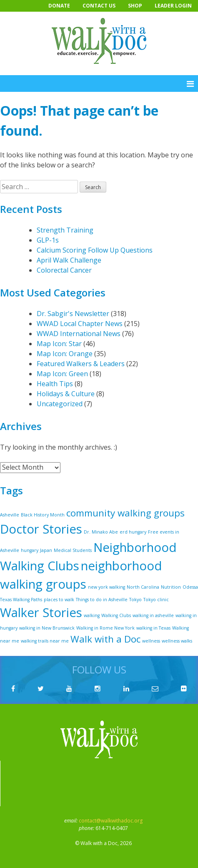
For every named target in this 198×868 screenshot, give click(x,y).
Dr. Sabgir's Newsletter (73, 314)
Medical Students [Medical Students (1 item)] (73, 550)
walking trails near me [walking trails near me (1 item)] (45, 641)
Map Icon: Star (59, 344)
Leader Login (173, 6)
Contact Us (99, 6)
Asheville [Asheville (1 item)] (10, 515)
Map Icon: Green (62, 374)
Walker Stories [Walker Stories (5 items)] (41, 612)
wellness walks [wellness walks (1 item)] (177, 641)
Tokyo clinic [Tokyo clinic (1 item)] (156, 600)
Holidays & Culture (66, 394)
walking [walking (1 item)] (92, 615)
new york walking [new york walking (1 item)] (107, 587)
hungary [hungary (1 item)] (30, 550)
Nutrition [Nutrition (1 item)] (171, 587)
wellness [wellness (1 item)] (151, 641)
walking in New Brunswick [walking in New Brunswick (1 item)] (47, 628)
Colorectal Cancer (64, 270)
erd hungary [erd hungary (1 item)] (133, 532)
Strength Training (65, 230)
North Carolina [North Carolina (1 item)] (143, 587)
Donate (59, 6)
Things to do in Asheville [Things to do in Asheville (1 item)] (102, 600)
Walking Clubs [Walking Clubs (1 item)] (116, 615)
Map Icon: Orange (65, 354)
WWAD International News (79, 334)
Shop (135, 6)
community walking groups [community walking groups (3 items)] (125, 513)
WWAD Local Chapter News (80, 324)
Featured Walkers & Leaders (81, 364)
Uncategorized (60, 404)
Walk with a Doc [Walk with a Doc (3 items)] (105, 639)
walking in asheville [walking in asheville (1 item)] (153, 615)
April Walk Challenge (69, 260)
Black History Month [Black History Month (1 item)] (43, 515)
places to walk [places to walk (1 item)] (59, 600)
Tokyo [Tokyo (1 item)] (135, 600)
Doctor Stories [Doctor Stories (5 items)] (41, 529)
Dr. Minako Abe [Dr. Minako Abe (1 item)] (101, 532)
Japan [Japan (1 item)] (46, 550)
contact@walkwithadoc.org (111, 821)
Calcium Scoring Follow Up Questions (95, 250)
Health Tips (55, 384)
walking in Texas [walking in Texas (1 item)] (153, 628)
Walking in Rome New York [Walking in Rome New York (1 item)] (105, 628)
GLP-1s (48, 240)
